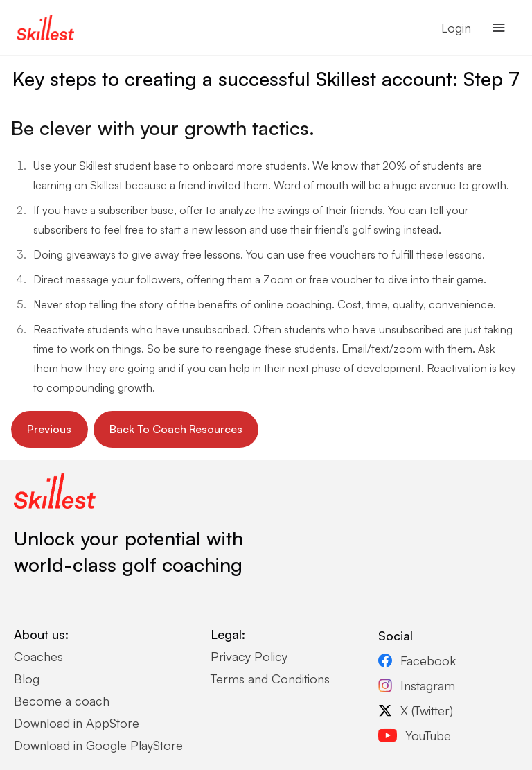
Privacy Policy (249, 656)
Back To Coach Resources (176, 429)
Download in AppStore (77, 723)
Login (456, 28)
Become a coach (62, 701)
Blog (27, 679)
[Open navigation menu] (499, 28)
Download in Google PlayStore (98, 745)
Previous (49, 429)
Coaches (38, 656)
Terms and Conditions (270, 679)
